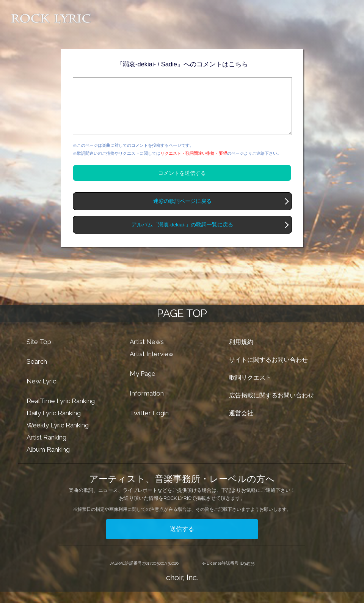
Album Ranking (48, 461)
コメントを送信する (182, 184)
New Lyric (41, 393)
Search (37, 373)
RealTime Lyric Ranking (61, 412)
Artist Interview (152, 365)
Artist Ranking (46, 449)
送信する (182, 540)
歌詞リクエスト (250, 389)
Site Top (39, 353)
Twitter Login (149, 424)
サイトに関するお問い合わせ (268, 371)
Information (147, 405)
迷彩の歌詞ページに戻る (182, 213)
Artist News (147, 353)
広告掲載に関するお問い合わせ (271, 407)
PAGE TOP (182, 325)
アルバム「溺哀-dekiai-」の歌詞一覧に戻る (182, 236)
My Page (143, 385)
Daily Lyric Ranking (54, 424)
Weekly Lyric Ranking (58, 437)
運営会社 (241, 425)
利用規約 (241, 353)
